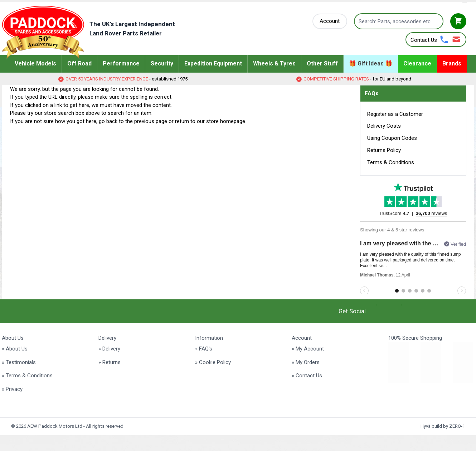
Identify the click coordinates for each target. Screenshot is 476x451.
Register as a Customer (395, 114)
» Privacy (12, 389)
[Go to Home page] (99, 33)
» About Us (15, 349)
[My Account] (330, 21)
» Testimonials (19, 362)
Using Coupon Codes (392, 138)
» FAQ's (204, 349)
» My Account (308, 349)
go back (108, 121)
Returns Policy (384, 150)
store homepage (226, 121)
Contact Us (424, 40)
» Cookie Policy (213, 362)
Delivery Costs (384, 126)
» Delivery (109, 349)
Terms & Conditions (391, 162)
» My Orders (306, 362)
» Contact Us (307, 376)
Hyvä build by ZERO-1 (443, 426)
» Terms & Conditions (27, 376)
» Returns (110, 362)
